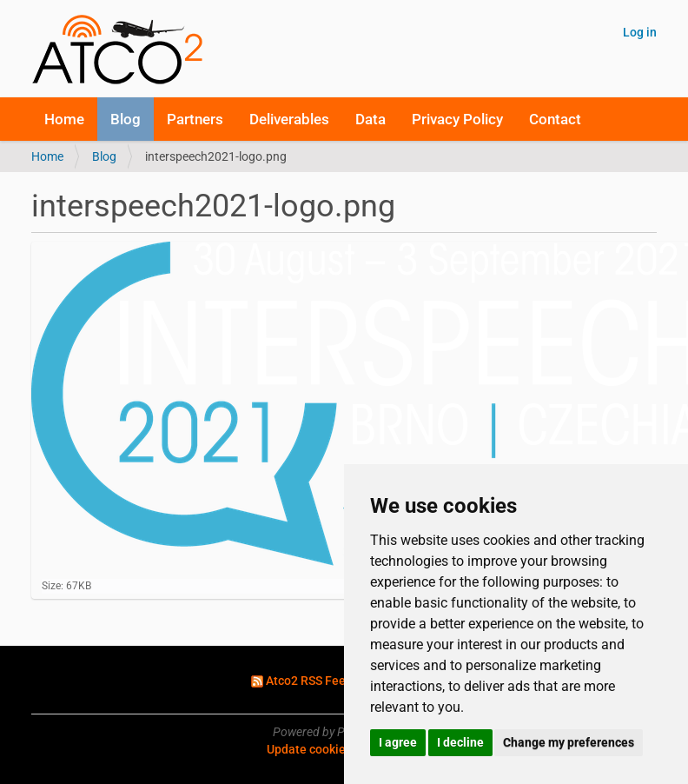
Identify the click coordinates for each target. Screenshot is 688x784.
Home (64, 119)
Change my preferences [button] (569, 742)
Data (370, 119)
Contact (555, 119)
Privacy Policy (457, 119)
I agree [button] (398, 742)
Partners (195, 119)
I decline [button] (460, 742)
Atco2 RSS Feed (311, 681)
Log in (640, 32)
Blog (126, 119)
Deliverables (289, 119)
